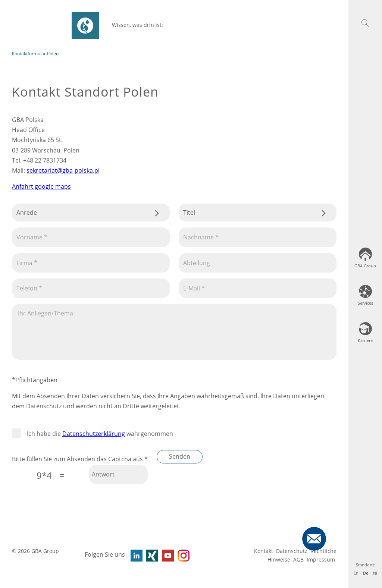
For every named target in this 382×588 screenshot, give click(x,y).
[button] (365, 23)
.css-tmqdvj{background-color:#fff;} (91, 213)
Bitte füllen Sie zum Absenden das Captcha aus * (80, 459)
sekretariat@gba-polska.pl (63, 170)
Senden (180, 456)
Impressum (321, 559)
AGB (298, 559)
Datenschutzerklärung (94, 434)
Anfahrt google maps (41, 186)
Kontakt (264, 551)
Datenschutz (292, 551)
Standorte (365, 565)
